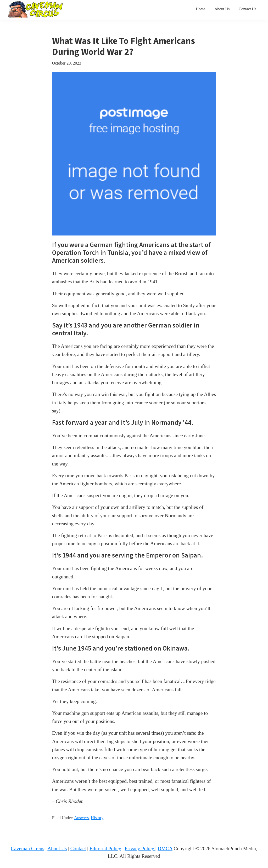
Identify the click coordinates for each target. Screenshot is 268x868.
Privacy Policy (140, 849)
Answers (81, 818)
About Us (57, 849)
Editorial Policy (105, 849)
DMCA (165, 849)
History (97, 818)
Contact (78, 849)
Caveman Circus (28, 849)
